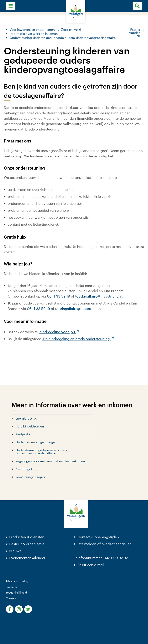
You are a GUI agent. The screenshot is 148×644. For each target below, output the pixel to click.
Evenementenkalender (27, 558)
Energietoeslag (26, 418)
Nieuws (15, 551)
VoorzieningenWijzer (30, 477)
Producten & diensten (27, 537)
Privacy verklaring (17, 581)
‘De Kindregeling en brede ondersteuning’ (78, 339)
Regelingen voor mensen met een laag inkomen (50, 461)
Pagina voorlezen (135, 30)
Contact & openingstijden (98, 537)
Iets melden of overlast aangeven (105, 544)
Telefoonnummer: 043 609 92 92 (101, 558)
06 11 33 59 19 (58, 296)
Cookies (11, 598)
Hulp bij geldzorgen (30, 426)
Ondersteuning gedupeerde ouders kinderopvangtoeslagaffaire (41, 452)
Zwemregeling (26, 469)
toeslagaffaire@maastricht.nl (98, 296)
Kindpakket (24, 434)
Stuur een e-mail (91, 565)
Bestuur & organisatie (27, 544)
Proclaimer (13, 587)
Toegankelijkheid (16, 592)
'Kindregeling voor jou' (59, 332)
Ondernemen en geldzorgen (36, 442)
